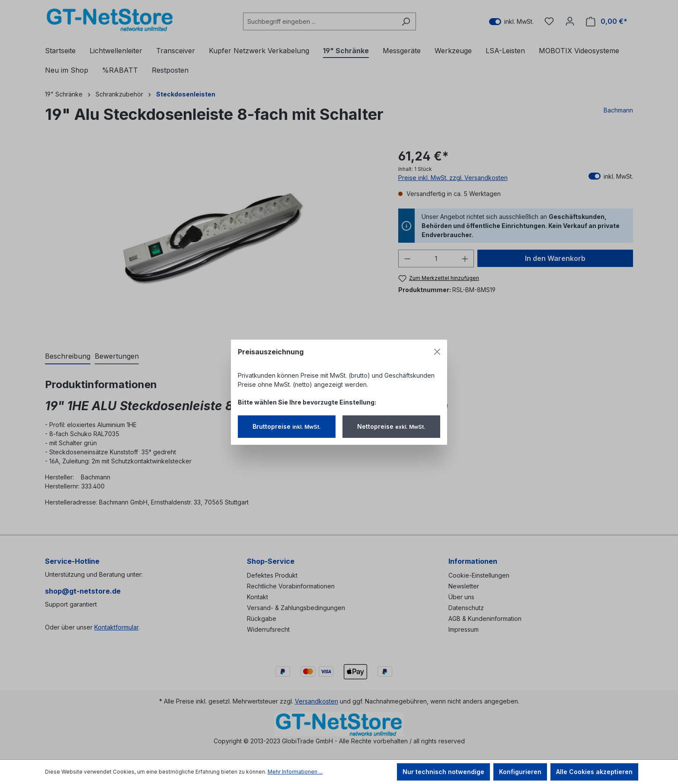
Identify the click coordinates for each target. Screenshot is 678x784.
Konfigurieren (520, 772)
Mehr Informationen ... (295, 772)
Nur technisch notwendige (443, 772)
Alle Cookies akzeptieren (594, 772)
